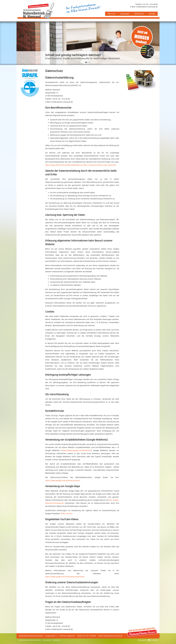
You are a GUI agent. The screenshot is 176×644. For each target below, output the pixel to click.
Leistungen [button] (125, 14)
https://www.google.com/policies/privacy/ (63, 480)
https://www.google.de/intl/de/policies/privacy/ (65, 577)
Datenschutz (47, 640)
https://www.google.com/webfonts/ (76, 450)
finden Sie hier (66, 513)
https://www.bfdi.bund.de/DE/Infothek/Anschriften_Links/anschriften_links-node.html (81, 165)
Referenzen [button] (139, 14)
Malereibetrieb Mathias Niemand (30, 640)
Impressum (57, 640)
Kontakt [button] (152, 14)
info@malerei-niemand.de (147, 7)
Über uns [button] (111, 14)
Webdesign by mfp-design (148, 640)
